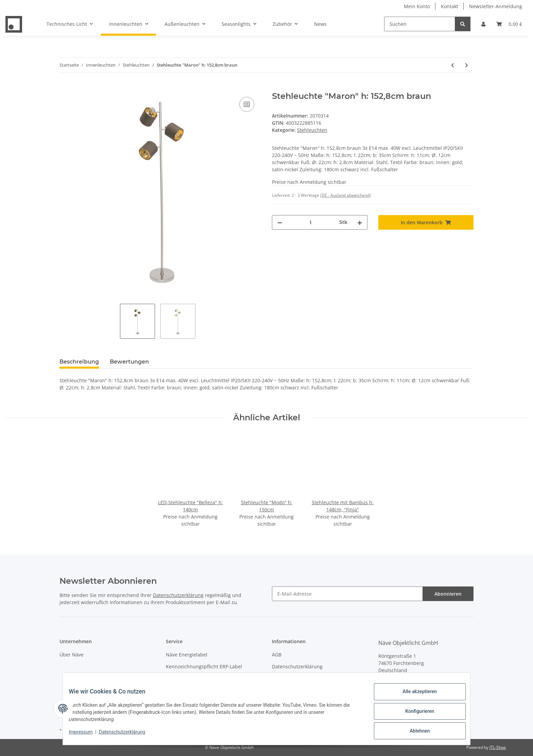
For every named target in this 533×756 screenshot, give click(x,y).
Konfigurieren (415, 714)
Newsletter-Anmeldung (496, 6)
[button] (483, 24)
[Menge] (311, 222)
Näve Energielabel (187, 655)
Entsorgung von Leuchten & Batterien (209, 679)
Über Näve (72, 655)
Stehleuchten (312, 130)
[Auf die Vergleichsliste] (247, 104)
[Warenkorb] (509, 24)
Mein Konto (417, 6)
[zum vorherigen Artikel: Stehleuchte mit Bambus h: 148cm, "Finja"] (453, 65)
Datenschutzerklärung (178, 595)
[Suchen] (420, 24)
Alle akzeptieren (415, 697)
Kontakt (450, 6)
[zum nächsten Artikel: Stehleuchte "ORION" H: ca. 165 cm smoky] (467, 65)
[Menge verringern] (280, 222)
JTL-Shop (498, 747)
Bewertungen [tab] (129, 362)
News (320, 24)
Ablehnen (415, 732)
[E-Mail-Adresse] (347, 594)
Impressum (285, 679)
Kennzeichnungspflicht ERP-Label (204, 666)
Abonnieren (448, 594)
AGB (277, 655)
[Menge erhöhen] (360, 222)
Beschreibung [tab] (79, 362)
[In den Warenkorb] (65, 88)
